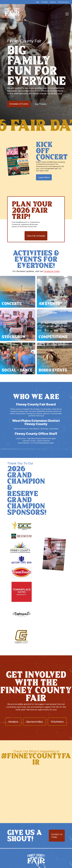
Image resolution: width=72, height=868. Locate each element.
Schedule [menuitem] (45, 2)
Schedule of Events (19, 104)
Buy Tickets (41, 104)
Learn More (44, 177)
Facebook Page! (52, 271)
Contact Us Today (57, 836)
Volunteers (57, 722)
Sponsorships (35, 722)
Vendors (13, 722)
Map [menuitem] (38, 2)
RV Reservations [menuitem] (64, 2)
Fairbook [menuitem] (53, 2)
